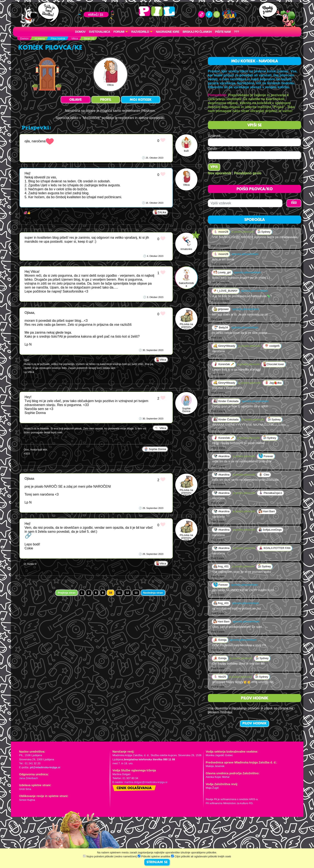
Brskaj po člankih (197, 32)
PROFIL (106, 100)
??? (236, 32)
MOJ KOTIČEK (141, 100)
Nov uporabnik (220, 173)
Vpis (214, 167)
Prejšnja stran (67, 593)
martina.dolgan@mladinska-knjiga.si (146, 782)
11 (119, 593)
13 (136, 593)
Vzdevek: (215, 136)
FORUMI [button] (119, 32)
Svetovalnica (99, 32)
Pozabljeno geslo (248, 173)
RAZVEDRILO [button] (140, 32)
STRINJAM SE (157, 862)
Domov (80, 32)
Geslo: (213, 149)
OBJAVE (76, 100)
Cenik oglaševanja (134, 788)
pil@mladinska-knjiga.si (45, 767)
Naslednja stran (153, 593)
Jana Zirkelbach (29, 778)
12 (127, 593)
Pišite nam (223, 32)
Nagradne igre (168, 32)
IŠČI (294, 203)
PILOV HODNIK (254, 724)
